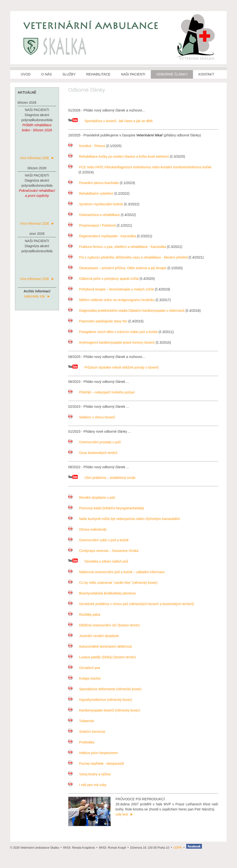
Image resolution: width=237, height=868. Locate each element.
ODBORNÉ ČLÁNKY (172, 74)
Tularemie (81, 721)
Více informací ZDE (37, 158)
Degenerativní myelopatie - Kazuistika (102, 236)
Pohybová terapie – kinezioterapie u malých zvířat (111, 289)
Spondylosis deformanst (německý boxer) (105, 689)
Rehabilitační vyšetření (91, 193)
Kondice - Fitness (87, 146)
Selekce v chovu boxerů (92, 417)
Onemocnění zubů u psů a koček (98, 540)
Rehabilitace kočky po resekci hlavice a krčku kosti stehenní (118, 156)
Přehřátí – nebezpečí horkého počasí (101, 392)
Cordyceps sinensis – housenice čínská (103, 551)
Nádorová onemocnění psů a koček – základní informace (116, 572)
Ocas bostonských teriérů (93, 453)
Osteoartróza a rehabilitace (94, 215)
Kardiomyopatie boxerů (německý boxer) (104, 710)
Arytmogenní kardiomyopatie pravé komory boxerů (111, 342)
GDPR (178, 848)
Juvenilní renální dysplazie (93, 636)
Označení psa (84, 668)
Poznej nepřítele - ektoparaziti (96, 764)
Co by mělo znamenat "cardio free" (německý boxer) (113, 583)
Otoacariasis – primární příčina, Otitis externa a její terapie (117, 268)
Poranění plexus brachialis (93, 183)
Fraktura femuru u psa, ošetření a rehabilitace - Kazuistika (117, 247)
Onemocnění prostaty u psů (94, 442)
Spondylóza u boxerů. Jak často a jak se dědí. (111, 121)
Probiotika (81, 742)
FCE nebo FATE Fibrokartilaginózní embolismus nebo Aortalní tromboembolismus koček (140, 167)
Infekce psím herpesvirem (93, 753)
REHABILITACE (98, 74)
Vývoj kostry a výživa (89, 774)
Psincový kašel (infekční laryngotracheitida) (106, 508)
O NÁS (46, 74)
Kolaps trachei (84, 678)
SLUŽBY (69, 74)
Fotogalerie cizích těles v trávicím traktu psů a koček (113, 332)
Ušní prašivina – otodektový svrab (102, 478)
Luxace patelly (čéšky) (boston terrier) (102, 657)
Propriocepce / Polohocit (92, 225)
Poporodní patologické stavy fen (98, 321)
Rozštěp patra (84, 615)
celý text (124, 814)
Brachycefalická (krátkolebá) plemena (102, 593)
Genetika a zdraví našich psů (98, 561)
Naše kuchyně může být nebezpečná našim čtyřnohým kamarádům (124, 519)
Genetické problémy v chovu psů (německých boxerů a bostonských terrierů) (131, 604)
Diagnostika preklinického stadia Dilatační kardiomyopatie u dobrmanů (126, 311)
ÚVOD (26, 74)
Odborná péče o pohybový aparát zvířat (103, 279)
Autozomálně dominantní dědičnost (100, 646)
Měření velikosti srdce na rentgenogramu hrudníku (111, 300)
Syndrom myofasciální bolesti (96, 204)
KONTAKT (206, 74)
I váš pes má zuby (87, 785)
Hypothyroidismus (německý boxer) (100, 700)
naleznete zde (37, 296)
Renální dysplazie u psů (92, 497)
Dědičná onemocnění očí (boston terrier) (104, 625)
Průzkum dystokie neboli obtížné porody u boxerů (113, 367)
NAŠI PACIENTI (133, 74)
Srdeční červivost (87, 732)
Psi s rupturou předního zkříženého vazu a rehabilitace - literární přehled (128, 257)
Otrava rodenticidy (87, 529)
